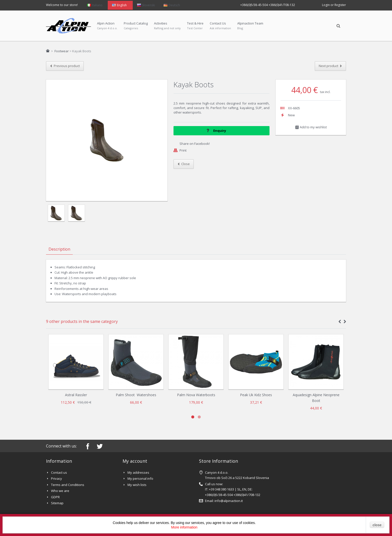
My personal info (140, 478)
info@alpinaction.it (229, 501)
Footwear (62, 51)
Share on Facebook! (195, 144)
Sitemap (57, 503)
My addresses (138, 472)
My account (135, 461)
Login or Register (334, 5)
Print (183, 150)
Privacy (56, 478)
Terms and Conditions (68, 485)
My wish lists (137, 485)
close (377, 525)
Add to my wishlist (311, 127)
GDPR (55, 497)
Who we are (60, 491)
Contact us (59, 472)
